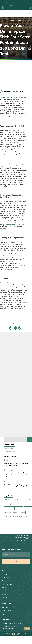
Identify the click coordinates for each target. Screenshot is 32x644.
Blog (3, 614)
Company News (7, 607)
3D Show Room (7, 584)
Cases (4, 581)
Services (5, 594)
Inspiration (5, 578)
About (4, 591)
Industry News (7, 611)
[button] (29, 14)
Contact (4, 598)
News (4, 588)
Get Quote (27, 628)
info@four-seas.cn (8, 2)
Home (4, 571)
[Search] (29, 439)
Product (4, 574)
